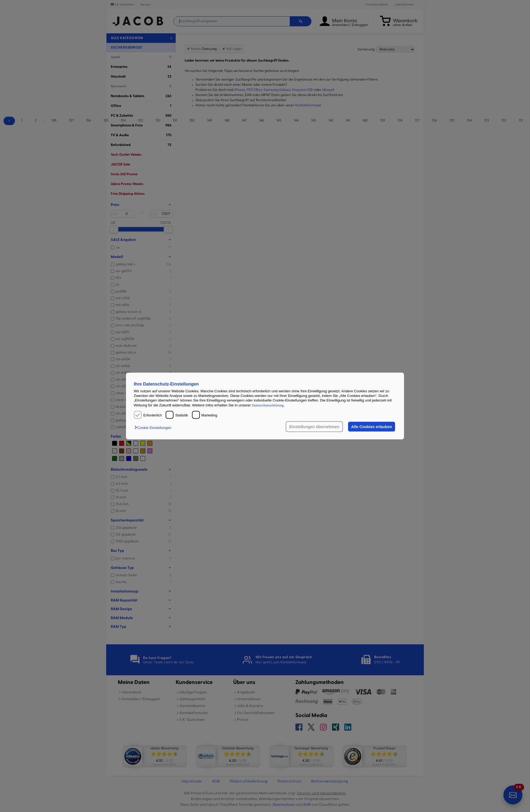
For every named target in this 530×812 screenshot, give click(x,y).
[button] (154, 428)
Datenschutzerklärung (268, 405)
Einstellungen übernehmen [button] (314, 427)
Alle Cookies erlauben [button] (371, 427)
